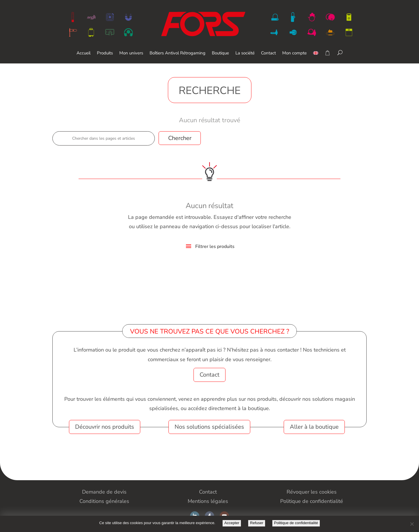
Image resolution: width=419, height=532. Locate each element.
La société (245, 53)
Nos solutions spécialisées (209, 427)
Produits (105, 53)
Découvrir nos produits (105, 427)
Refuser (257, 523)
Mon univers (131, 53)
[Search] (340, 52)
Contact (268, 53)
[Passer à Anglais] (316, 57)
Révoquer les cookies (312, 492)
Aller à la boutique (314, 427)
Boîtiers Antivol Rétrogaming (177, 53)
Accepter (232, 523)
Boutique (220, 53)
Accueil (84, 53)
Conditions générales (104, 501)
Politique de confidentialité (296, 523)
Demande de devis (104, 492)
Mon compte (294, 53)
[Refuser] (412, 524)
